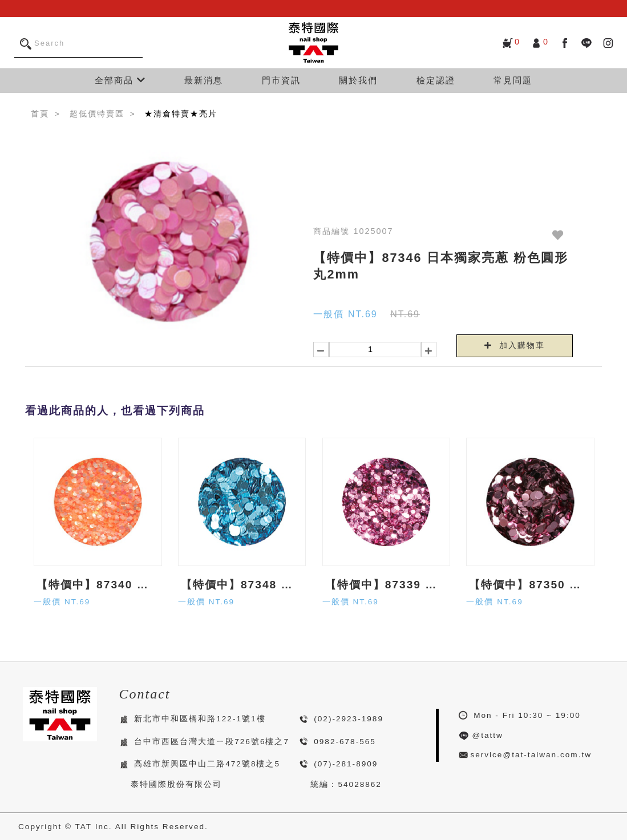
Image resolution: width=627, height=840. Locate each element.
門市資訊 (281, 80)
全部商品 (120, 80)
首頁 (40, 114)
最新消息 (204, 80)
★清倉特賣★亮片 (181, 114)
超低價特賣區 (97, 114)
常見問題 (513, 80)
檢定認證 (436, 80)
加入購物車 (515, 345)
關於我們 (358, 80)
